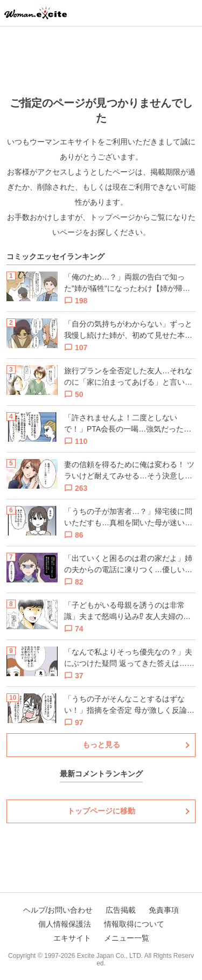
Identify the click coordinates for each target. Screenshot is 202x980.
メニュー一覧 (127, 938)
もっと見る (101, 745)
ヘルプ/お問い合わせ (58, 910)
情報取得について (134, 924)
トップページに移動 (101, 811)
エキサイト (72, 938)
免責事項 (164, 910)
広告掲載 (121, 910)
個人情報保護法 (65, 924)
